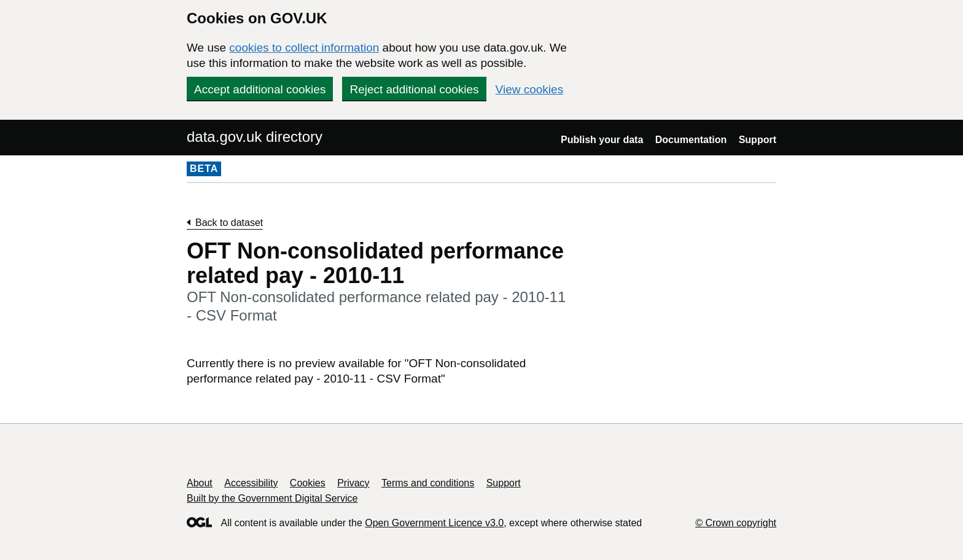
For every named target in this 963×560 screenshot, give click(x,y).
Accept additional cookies (260, 89)
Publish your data (602, 140)
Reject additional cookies (414, 89)
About (200, 483)
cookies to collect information (304, 48)
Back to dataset (229, 223)
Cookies (308, 483)
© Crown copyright (736, 523)
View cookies (530, 89)
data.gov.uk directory (255, 137)
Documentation (691, 140)
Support (758, 140)
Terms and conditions (428, 483)
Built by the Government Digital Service (272, 498)
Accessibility (251, 483)
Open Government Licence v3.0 (434, 523)
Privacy (353, 483)
